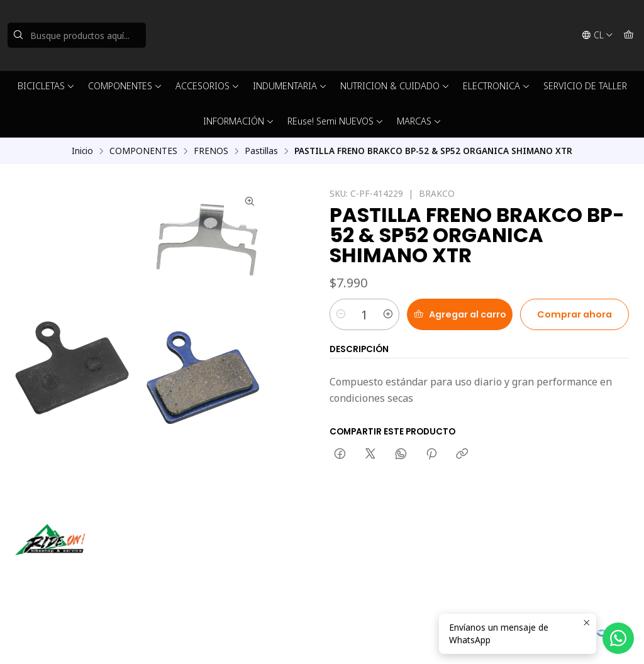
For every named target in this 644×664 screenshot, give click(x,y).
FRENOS (211, 151)
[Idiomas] (597, 35)
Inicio (82, 151)
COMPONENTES (125, 86)
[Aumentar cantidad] (388, 314)
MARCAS (419, 121)
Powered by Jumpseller (187, 639)
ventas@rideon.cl (371, 552)
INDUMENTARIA (290, 86)
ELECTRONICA (497, 86)
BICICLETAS (46, 86)
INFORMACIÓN (239, 121)
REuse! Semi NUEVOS (336, 121)
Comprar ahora (575, 314)
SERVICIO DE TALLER (585, 86)
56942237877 (364, 569)
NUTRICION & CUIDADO (395, 86)
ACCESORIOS (208, 86)
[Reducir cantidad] (341, 314)
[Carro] (629, 35)
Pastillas (261, 151)
